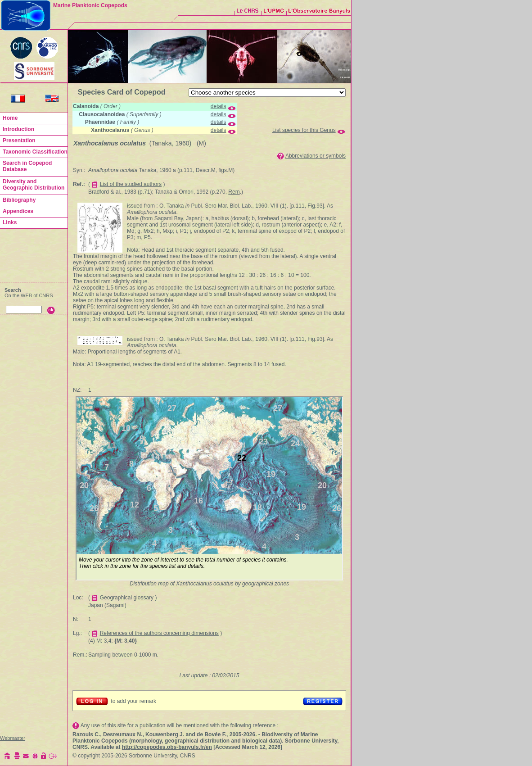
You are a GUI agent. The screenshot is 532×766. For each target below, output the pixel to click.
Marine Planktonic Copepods (90, 5)
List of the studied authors (131, 184)
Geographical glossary (127, 598)
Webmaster (13, 738)
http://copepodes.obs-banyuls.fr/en (167, 747)
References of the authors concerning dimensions (159, 633)
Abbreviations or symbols (316, 156)
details (219, 106)
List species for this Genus (304, 130)
